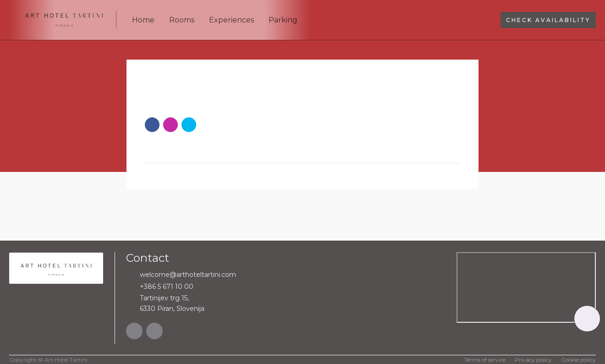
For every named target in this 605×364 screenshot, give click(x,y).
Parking (283, 20)
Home (143, 20)
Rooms (182, 20)
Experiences (231, 20)
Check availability (548, 20)
